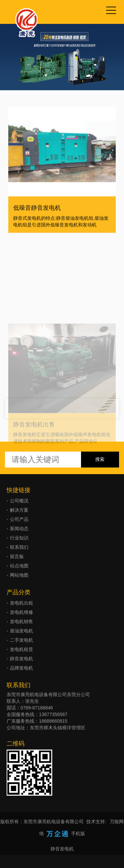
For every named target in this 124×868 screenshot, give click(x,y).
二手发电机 (21, 640)
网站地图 (19, 575)
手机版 (78, 833)
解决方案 (19, 510)
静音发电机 (21, 659)
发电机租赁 (21, 649)
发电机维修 (21, 612)
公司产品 (19, 519)
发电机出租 (21, 603)
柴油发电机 (21, 631)
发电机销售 (21, 621)
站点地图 (19, 566)
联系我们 (19, 547)
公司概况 (19, 501)
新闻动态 (19, 529)
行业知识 (19, 538)
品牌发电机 (21, 668)
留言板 (17, 556)
